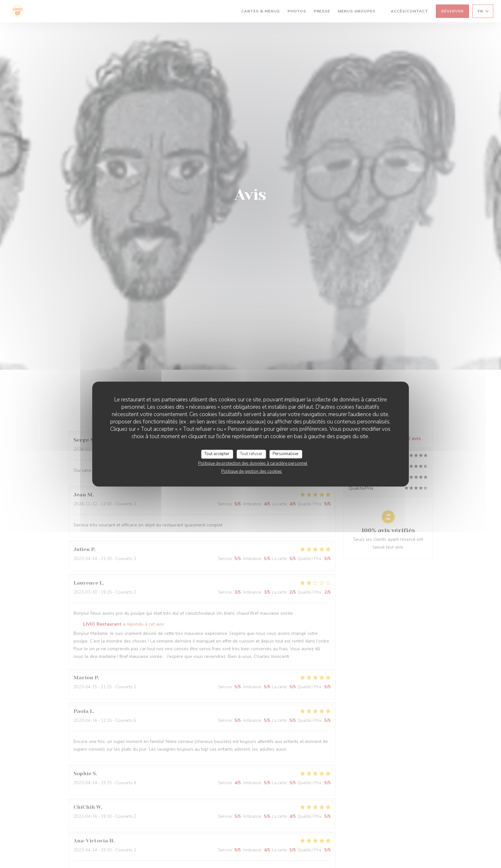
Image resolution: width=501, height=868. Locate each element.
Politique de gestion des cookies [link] (251, 471)
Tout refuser (251, 454)
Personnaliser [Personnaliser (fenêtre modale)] (286, 454)
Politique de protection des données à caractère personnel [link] (253, 463)
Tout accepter (217, 454)
